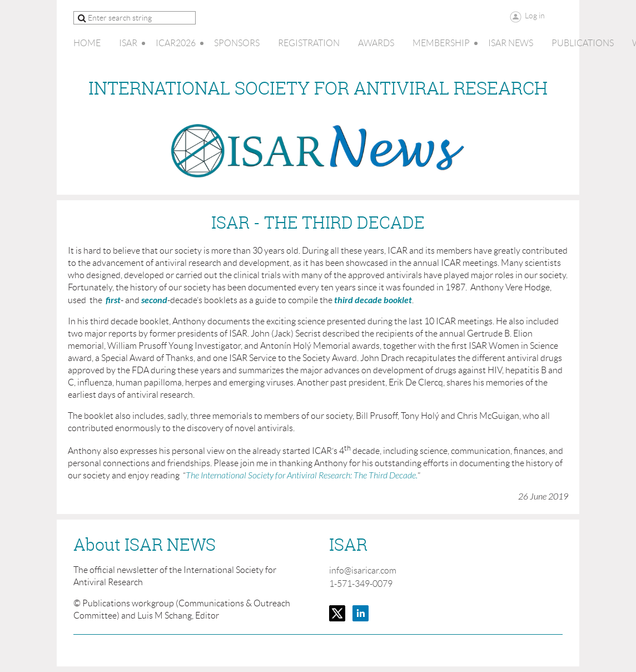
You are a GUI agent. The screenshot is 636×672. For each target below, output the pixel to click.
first (113, 300)
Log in (535, 16)
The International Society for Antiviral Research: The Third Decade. (302, 476)
